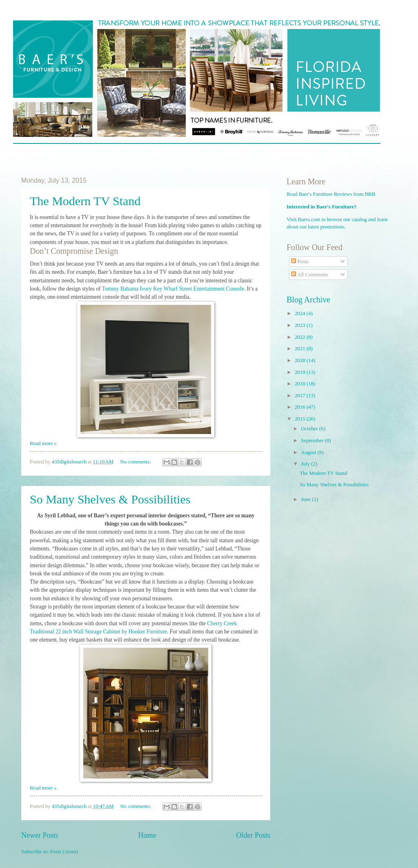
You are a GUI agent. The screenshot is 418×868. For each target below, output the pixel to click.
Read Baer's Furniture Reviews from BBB (331, 194)
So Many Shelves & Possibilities (110, 499)
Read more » (43, 443)
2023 (301, 325)
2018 (301, 384)
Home (147, 835)
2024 (301, 313)
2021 (301, 349)
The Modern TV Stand (85, 201)
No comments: (136, 462)
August (309, 452)
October (310, 429)
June (306, 499)
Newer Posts (40, 835)
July (306, 464)
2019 (301, 372)
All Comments (309, 275)
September (313, 441)
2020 (301, 360)
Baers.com (309, 219)
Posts (300, 262)
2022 (301, 337)
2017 (301, 396)
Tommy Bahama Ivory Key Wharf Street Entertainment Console (173, 289)
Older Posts (253, 835)
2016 (301, 407)
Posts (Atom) (64, 852)
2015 (301, 419)
